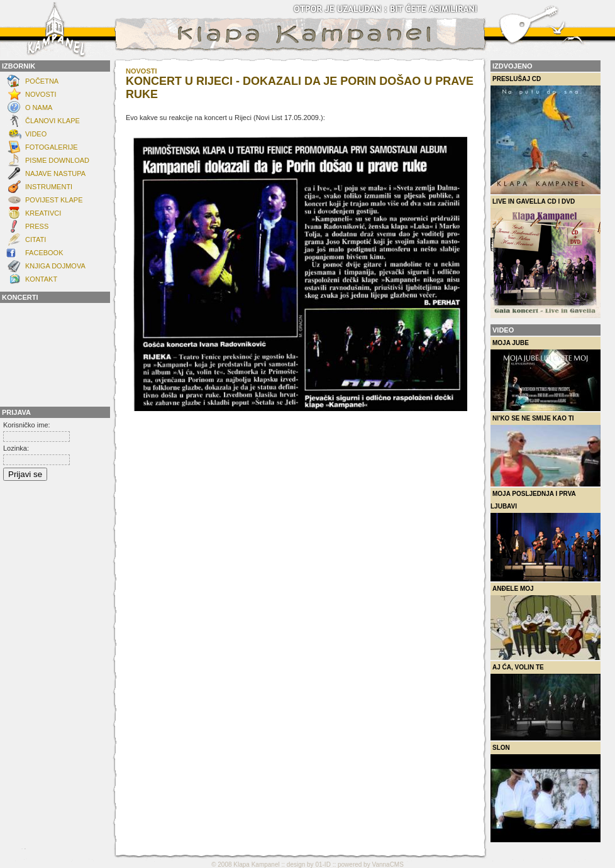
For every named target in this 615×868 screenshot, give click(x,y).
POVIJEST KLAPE (54, 200)
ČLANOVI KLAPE (53, 121)
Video (36, 134)
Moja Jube (546, 375)
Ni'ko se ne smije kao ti (546, 451)
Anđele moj (546, 623)
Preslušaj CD (546, 135)
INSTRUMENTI (49, 187)
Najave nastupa (55, 173)
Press (37, 226)
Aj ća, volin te (546, 702)
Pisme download (57, 160)
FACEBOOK (44, 253)
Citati (36, 239)
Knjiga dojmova (55, 266)
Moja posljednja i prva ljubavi (546, 536)
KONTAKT (41, 279)
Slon (546, 793)
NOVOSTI (41, 94)
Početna (42, 81)
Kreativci (43, 213)
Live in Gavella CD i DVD (546, 258)
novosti (141, 71)
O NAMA (39, 107)
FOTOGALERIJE (52, 147)
